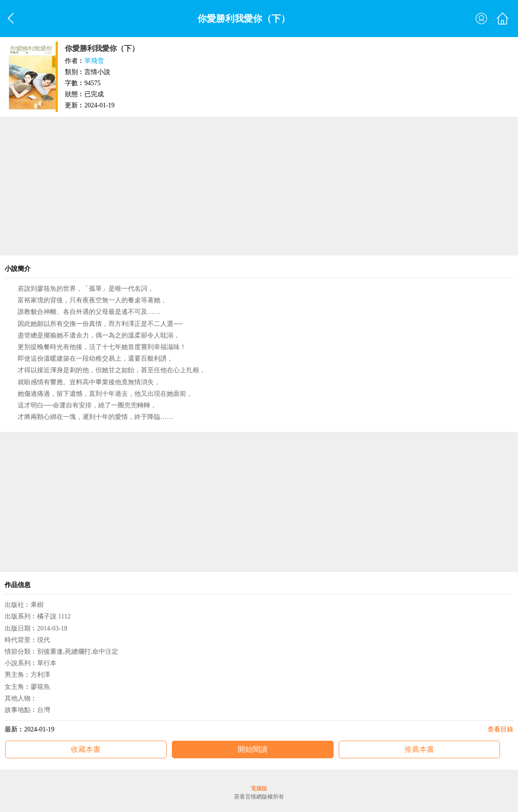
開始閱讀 (253, 749)
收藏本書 (86, 749)
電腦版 (259, 788)
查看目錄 (500, 729)
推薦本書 (419, 749)
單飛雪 (94, 61)
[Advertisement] (259, 186)
